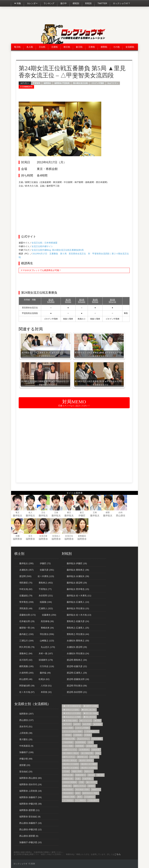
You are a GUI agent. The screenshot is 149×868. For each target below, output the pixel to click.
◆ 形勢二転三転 (89, 710)
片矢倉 (66, 771)
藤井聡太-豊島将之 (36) (78, 570)
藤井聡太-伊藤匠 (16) (77, 563)
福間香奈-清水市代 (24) (30, 784)
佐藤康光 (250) (49, 615)
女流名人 (56, 536)
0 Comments (26, 87)
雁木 (80, 797)
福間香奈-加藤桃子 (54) (30, 797)
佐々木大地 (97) (27, 692)
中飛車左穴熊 (69, 739)
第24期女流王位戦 (80, 83)
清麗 (18, 536)
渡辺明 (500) (25, 576)
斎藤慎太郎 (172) (28, 615)
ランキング (49, 3)
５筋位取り (93, 800)
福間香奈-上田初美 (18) (30, 791)
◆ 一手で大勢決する (72, 706)
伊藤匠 (82, 515)
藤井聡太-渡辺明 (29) (77, 583)
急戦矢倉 (96, 750)
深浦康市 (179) (46, 660)
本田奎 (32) (46, 692)
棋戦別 (76, 3)
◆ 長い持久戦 (89, 717)
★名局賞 (87, 724)
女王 (30, 536)
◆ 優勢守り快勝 (90, 706)
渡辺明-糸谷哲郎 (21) (77, 692)
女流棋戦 (130, 47)
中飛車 (88, 735)
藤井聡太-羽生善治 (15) (78, 608)
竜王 (18, 513)
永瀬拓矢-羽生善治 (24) (78, 653)
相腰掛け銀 (68, 779)
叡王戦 (79, 47)
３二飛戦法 (81, 800)
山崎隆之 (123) (47, 641)
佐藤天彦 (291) (47, 570)
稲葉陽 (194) (46, 602)
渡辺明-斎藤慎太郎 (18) (78, 679)
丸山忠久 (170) (48, 647)
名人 (30, 513)
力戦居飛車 (68, 742)
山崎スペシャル (70, 750)
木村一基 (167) (46, 653)
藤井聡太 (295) (26, 563)
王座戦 (54, 47)
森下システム (69, 757)
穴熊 (81, 782)
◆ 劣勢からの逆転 (71, 710)
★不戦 (97, 721)
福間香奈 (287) (26, 714)
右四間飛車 (81, 742)
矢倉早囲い (88, 779)
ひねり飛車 (68, 728)
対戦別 (88, 3)
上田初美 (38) (26, 733)
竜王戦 (17, 47)
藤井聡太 (18, 515)
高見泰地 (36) (47, 621)
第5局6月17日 (112, 301)
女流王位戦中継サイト (42, 246)
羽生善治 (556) (47, 634)
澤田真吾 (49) (26, 608)
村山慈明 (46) (26, 679)
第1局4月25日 (51, 301)
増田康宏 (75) (26, 583)
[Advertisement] (78, 16)
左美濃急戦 (84, 750)
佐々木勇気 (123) (46, 576)
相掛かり (89, 771)
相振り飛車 (77, 771)
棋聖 (108, 513)
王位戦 (42, 47)
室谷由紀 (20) (26, 772)
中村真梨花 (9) (26, 746)
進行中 (64, 3)
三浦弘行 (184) (26, 641)
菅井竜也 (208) (26, 602)
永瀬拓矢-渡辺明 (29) (77, 647)
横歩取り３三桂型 (71, 764)
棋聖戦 (104, 47)
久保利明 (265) (26, 673)
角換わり (96, 789)
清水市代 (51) (26, 727)
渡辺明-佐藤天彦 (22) (77, 666)
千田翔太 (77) (45, 589)
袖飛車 (91, 786)
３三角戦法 (68, 800)
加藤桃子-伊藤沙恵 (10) (30, 842)
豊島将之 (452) (46, 583)
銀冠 (78, 793)
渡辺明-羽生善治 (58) (77, 686)
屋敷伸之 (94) (26, 653)
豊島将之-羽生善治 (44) (78, 634)
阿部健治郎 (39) (27, 686)
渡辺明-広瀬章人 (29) (77, 673)
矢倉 (78, 779)
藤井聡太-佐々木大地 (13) (79, 615)
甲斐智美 (37, 83)
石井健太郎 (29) (27, 621)
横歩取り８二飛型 (89, 764)
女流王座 (43, 536)
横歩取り (94, 757)
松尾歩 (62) (44, 679)
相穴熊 (100, 775)
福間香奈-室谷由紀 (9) (30, 817)
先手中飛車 (97, 739)
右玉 (90, 742)
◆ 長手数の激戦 (70, 721)
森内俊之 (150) (26, 634)
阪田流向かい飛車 (90, 793)
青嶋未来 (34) (47, 628)
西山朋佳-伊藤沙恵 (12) (30, 829)
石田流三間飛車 (70, 782)
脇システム (91, 782)
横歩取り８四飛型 (89, 768)
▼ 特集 (18, 3)
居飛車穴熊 (91, 746)
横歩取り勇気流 (70, 760)
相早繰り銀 (68, 775)
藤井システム (80, 786)
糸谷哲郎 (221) (46, 596)
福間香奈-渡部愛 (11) (29, 810)
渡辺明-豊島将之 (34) (77, 660)
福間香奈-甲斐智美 (62, 83)
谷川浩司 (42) (26, 660)
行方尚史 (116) (47, 666)
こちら (118, 854)
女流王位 (69, 536)
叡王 (82, 513)
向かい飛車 (68, 746)
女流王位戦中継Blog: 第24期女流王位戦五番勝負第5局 (58, 250)
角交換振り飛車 (82, 789)
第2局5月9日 (68, 301)
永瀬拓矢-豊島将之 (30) (78, 641)
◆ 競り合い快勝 (90, 713)
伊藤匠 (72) (45, 563)
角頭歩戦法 (68, 793)
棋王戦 (67, 47)
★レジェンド (86, 721)
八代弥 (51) (46, 686)
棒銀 (98, 753)
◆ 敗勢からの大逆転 (72, 713)
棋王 (69, 513)
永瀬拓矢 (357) (26, 570)
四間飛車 (80, 746)
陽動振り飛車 (69, 797)
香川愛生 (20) (26, 739)
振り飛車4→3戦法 (71, 753)
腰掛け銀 (67, 786)
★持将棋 (97, 724)
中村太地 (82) (26, 589)
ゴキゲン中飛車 (98, 83)
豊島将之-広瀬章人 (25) (78, 628)
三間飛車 (78, 735)
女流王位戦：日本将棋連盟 (44, 243)
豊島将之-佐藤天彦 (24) (78, 621)
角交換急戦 (68, 789)
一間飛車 (67, 735)
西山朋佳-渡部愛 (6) (29, 836)
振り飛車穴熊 (87, 753)
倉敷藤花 (82, 536)
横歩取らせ (82, 757)
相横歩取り (81, 775)
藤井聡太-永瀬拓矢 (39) (78, 576)
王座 (56, 513)
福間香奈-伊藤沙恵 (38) (30, 804)
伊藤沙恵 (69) (26, 759)
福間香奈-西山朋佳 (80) (30, 778)
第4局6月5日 (95, 301)
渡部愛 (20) (25, 765)
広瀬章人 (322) (46, 608)
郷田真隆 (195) (26, 666)
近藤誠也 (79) (26, 596)
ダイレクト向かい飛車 (73, 731)
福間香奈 (47, 83)
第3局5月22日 (82, 301)
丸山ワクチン (113, 83)
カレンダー (32, 3)
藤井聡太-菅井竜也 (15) (78, 589)
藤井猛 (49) (45, 673)
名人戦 (30, 47)
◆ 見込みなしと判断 (72, 717)
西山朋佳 (121, 515)
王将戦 (92, 47)
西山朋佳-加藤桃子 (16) (30, 823)
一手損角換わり (91, 731)
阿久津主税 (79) (27, 647)
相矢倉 (91, 775)
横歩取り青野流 (86, 760)
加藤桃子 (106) (26, 752)
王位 (43, 513)
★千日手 (67, 724)
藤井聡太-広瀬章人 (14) (78, 602)
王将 (95, 513)
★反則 (77, 724)
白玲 (121, 513)
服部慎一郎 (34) (27, 628)
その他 (116, 47)
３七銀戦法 (89, 797)
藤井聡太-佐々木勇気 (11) (79, 596)
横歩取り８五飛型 (71, 768)
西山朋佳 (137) (26, 720)
